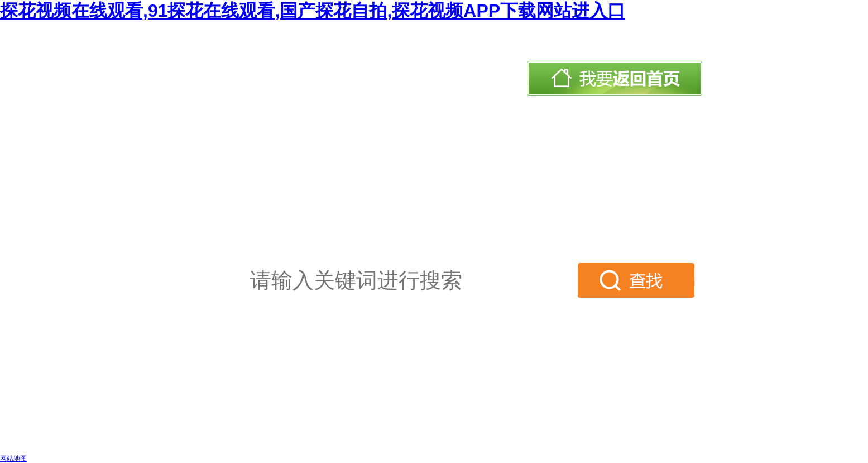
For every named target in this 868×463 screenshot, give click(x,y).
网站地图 (13, 459)
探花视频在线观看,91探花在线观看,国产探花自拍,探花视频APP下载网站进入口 (313, 11)
